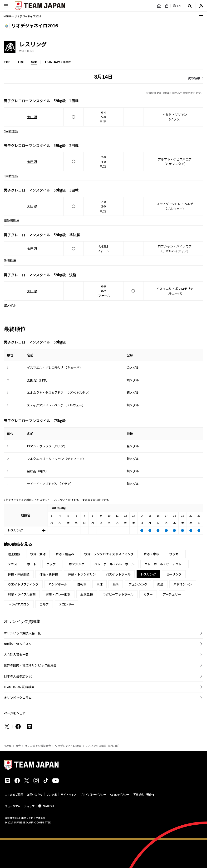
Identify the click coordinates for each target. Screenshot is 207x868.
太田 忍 (32, 117)
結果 (34, 62)
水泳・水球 (151, 554)
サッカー (175, 554)
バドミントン (183, 584)
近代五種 (87, 594)
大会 (18, 746)
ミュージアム (12, 806)
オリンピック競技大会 (38, 746)
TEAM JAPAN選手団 (58, 62)
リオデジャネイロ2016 (68, 746)
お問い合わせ (35, 794)
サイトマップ (69, 794)
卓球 (99, 584)
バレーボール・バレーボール (114, 564)
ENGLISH (48, 806)
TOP (7, 62)
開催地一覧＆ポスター (19, 644)
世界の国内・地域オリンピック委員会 (30, 665)
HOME (8, 746)
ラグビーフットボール (118, 594)
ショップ (29, 806)
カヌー (148, 594)
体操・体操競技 (19, 574)
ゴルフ (44, 604)
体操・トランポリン (82, 574)
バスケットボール (118, 574)
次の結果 (194, 78)
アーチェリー (172, 594)
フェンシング (138, 584)
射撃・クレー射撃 (58, 594)
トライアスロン (19, 604)
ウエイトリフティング (23, 584)
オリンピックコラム (18, 698)
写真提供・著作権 (144, 794)
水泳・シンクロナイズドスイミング (109, 554)
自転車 (82, 584)
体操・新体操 (49, 574)
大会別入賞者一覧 (16, 654)
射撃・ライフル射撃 (22, 594)
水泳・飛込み (65, 554)
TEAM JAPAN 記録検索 (19, 687)
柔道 (160, 584)
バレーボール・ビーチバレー (165, 564)
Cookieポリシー (120, 794)
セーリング (174, 574)
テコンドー (67, 604)
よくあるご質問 (14, 794)
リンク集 (52, 794)
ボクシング (76, 564)
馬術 (116, 584)
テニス (12, 564)
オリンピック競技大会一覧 (22, 633)
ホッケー (53, 564)
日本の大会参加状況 (18, 676)
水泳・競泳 (38, 554)
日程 (21, 62)
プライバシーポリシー (93, 794)
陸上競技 (14, 554)
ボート (32, 564)
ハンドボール (58, 584)
